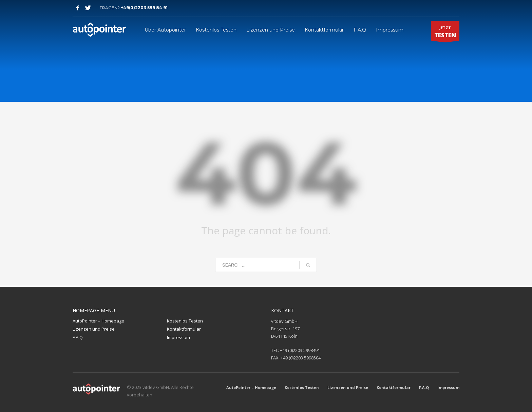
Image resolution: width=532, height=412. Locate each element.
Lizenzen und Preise (94, 329)
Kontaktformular (184, 329)
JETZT (445, 33)
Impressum (178, 337)
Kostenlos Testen (185, 321)
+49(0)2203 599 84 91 (144, 8)
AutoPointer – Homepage (98, 321)
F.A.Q (78, 337)
